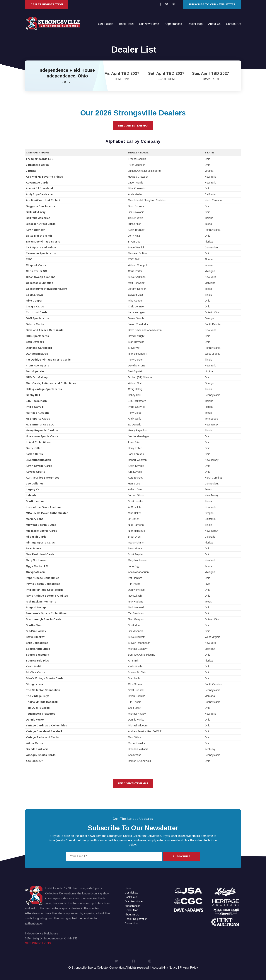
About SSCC (132, 915)
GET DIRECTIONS (38, 943)
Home (128, 888)
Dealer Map (195, 24)
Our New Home (149, 24)
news (91, 836)
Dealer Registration (47, 4)
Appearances (173, 24)
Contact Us (234, 24)
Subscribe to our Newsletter (212, 4)
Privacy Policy (189, 968)
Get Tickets (106, 24)
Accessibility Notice (165, 968)
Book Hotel (126, 24)
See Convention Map (133, 126)
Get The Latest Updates (133, 819)
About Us (214, 24)
